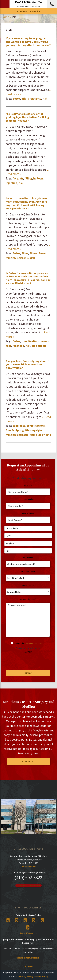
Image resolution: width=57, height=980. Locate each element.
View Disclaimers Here (28, 958)
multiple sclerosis (17, 258)
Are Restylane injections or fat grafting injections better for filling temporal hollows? (27, 117)
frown (43, 253)
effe (24, 99)
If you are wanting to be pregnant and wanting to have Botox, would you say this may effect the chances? (28, 42)
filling (28, 178)
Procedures (28, 557)
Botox (16, 99)
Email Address (28, 513)
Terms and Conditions (34, 643)
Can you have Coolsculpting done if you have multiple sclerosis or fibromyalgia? (27, 364)
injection (11, 183)
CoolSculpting (15, 430)
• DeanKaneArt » (28, 933)
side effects (39, 346)
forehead (18, 346)
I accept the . (29, 643)
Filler (25, 253)
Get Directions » (28, 867)
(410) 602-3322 (28, 878)
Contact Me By (28, 585)
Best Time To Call (28, 571)
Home (5, 17)
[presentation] (25, 661)
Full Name (28, 485)
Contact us (28, 761)
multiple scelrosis (17, 435)
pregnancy (34, 99)
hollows (38, 178)
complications (30, 341)
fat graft (18, 178)
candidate (19, 426)
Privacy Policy (26, 977)
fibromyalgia (33, 430)
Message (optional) (28, 599)
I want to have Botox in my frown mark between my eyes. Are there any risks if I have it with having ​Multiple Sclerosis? (26, 203)
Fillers (33, 253)
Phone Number (28, 499)
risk (45, 99)
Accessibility (41, 977)
